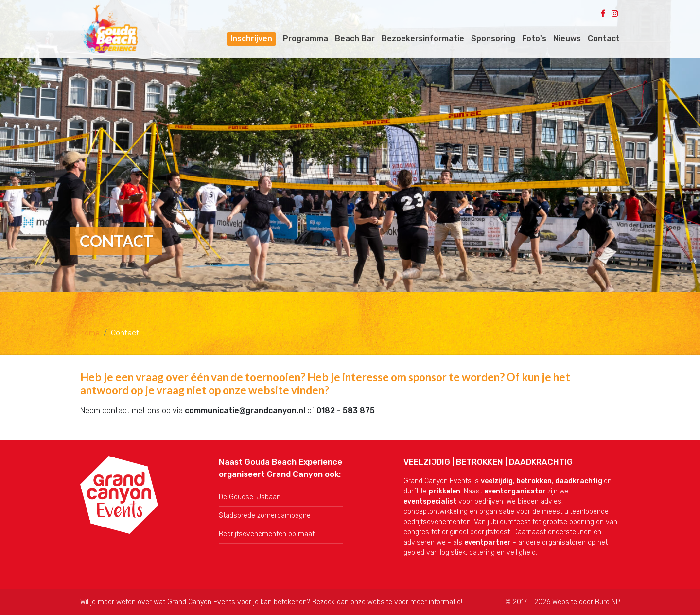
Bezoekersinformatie (423, 39)
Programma (306, 39)
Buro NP (607, 602)
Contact (604, 39)
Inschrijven (251, 39)
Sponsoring (493, 39)
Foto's (534, 39)
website (380, 602)
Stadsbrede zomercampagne (265, 516)
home (90, 333)
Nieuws (567, 39)
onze (359, 602)
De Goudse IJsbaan (250, 497)
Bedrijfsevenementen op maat (267, 534)
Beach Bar (355, 39)
